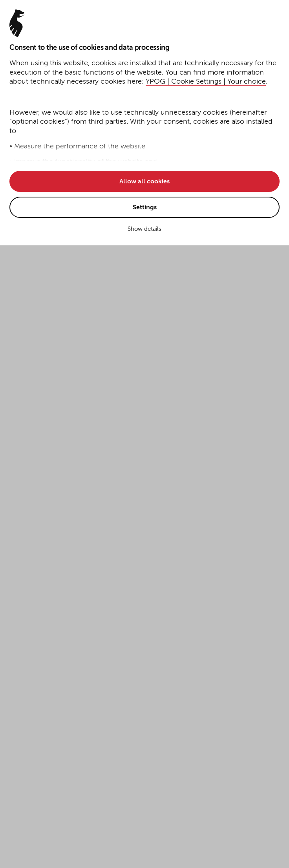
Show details (144, 229)
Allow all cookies (144, 182)
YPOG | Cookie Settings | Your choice (206, 82)
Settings (145, 208)
